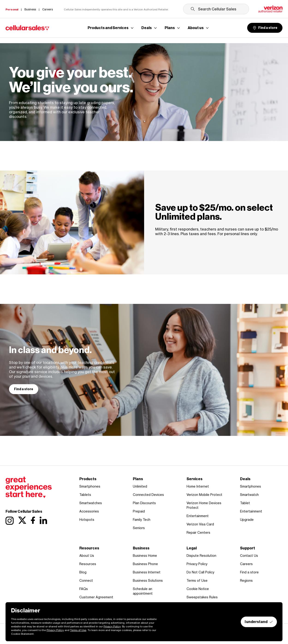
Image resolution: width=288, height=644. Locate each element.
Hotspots (87, 520)
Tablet (245, 503)
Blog (83, 572)
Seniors (139, 528)
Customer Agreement (96, 597)
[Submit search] (193, 9)
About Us (87, 556)
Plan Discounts (144, 503)
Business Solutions (148, 580)
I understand (259, 622)
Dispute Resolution (201, 556)
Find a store (265, 28)
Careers (246, 564)
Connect (86, 580)
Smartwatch (249, 495)
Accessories (89, 511)
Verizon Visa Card (200, 524)
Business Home (145, 556)
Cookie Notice (198, 589)
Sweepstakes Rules (202, 597)
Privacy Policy (197, 564)
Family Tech (142, 520)
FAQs (84, 589)
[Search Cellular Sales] (216, 9)
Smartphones (90, 486)
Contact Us (249, 556)
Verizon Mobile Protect (204, 495)
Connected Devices (148, 495)
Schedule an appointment (143, 591)
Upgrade (247, 520)
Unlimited (140, 486)
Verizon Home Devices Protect (204, 505)
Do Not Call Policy (200, 572)
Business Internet (147, 572)
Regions (246, 580)
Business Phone (145, 564)
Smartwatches (91, 503)
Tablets (85, 495)
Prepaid (139, 511)
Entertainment (198, 516)
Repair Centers (198, 532)
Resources (88, 564)
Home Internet (198, 486)
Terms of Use (197, 580)
